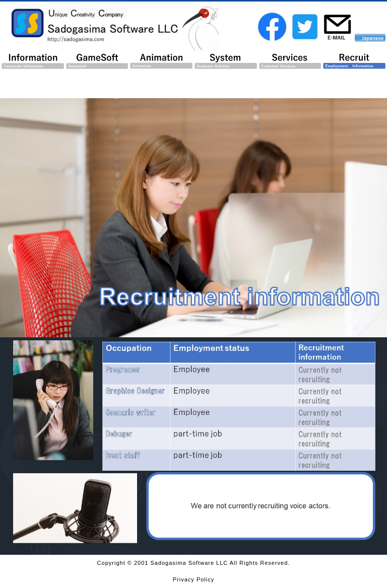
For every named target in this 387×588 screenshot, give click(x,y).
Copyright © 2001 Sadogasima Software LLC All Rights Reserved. (194, 563)
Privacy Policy (193, 579)
